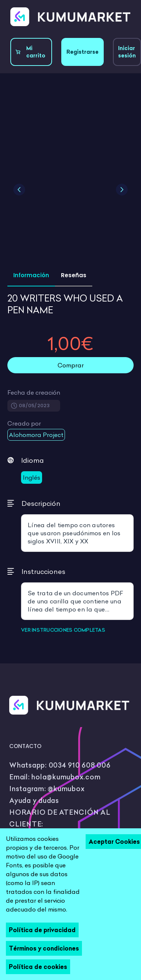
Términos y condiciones (44, 948)
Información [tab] (31, 275)
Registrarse (82, 52)
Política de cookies (38, 967)
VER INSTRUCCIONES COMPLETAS (63, 630)
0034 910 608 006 (80, 765)
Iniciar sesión (127, 52)
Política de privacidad (42, 930)
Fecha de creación (34, 392)
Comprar (71, 365)
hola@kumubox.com (66, 777)
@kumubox (66, 789)
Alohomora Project (36, 435)
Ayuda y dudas (34, 801)
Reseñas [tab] (74, 275)
